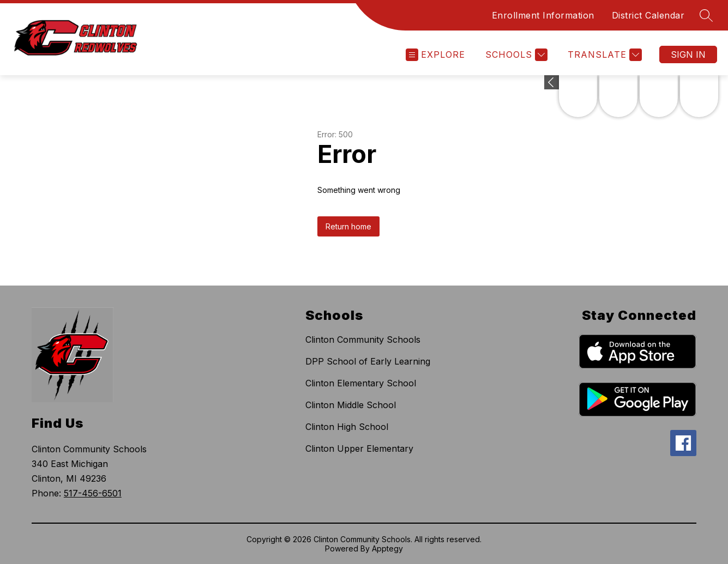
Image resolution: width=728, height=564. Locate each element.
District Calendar (648, 15)
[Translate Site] (603, 55)
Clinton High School (347, 427)
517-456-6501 (93, 493)
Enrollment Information (543, 15)
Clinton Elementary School (361, 383)
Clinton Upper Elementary (359, 448)
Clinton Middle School (351, 405)
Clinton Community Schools (363, 339)
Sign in (688, 54)
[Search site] (706, 15)
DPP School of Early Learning (368, 361)
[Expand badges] (552, 82)
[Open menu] (435, 55)
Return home (348, 226)
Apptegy (387, 548)
